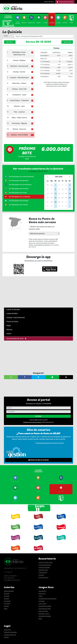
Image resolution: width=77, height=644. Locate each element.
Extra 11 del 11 (61, 541)
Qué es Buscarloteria (45, 565)
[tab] (9, 17)
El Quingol (58, 23)
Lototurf (65, 23)
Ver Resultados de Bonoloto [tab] (19, 181)
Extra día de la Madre (45, 606)
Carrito (9, 334)
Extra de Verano (15, 552)
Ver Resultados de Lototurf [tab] (18, 205)
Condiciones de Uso (10, 635)
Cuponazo (61, 531)
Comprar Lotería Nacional (16, 318)
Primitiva (39, 23)
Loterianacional (18, 23)
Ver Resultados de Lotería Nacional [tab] (21, 177)
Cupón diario (15, 531)
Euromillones (31, 23)
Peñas (9, 326)
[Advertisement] (38, 292)
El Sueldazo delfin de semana (38, 531)
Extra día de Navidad (38, 552)
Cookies (6, 637)
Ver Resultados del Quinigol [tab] (19, 201)
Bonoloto (24, 23)
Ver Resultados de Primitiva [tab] (19, 189)
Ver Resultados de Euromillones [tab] (20, 185)
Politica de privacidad (10, 632)
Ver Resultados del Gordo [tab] (18, 193)
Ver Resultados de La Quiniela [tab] (19, 197)
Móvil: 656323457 (9, 578)
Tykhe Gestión (43, 572)
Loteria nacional (15, 481)
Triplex (41, 596)
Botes (71, 23)
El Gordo (45, 23)
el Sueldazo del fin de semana (47, 598)
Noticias (9, 330)
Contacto (41, 575)
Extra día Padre (38, 541)
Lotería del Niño (12, 314)
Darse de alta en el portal (39, 460)
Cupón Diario (42, 603)
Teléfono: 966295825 (10, 576)
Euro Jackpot (15, 520)
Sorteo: (6, 36)
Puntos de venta (43, 577)
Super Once (38, 520)
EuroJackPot (42, 591)
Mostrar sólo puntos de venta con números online (42, 228)
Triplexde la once (61, 521)
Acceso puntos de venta (16, 339)
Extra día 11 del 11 (44, 613)
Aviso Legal (7, 630)
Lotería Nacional (9, 591)
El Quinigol (15, 501)
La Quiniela (52, 23)
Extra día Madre (15, 541)
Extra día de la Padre (45, 608)
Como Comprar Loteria (45, 562)
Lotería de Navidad (13, 309)
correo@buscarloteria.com (12, 580)
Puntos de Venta (49, 2)
